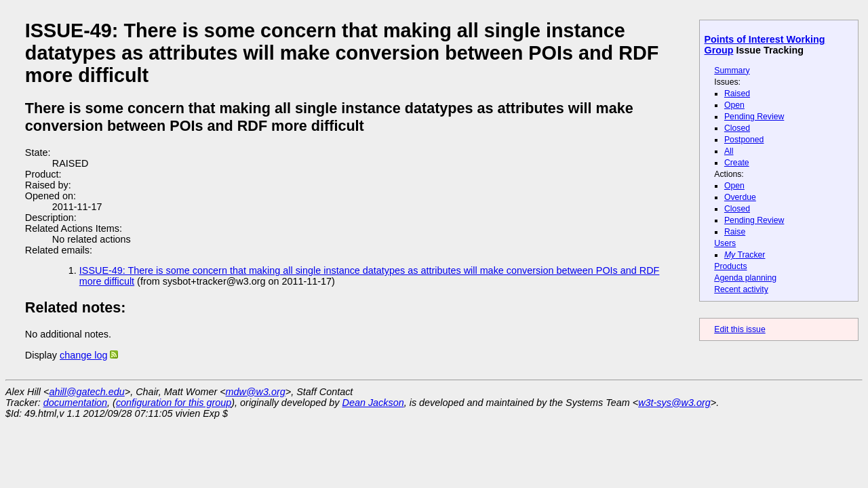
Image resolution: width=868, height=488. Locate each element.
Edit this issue (739, 329)
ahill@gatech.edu (86, 392)
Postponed (744, 140)
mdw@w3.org (256, 392)
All (729, 151)
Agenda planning (745, 278)
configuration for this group (174, 403)
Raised (737, 94)
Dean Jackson (373, 403)
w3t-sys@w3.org (674, 403)
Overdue (740, 197)
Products (730, 266)
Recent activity (741, 289)
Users (725, 243)
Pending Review (754, 117)
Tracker (745, 255)
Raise (735, 232)
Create (737, 163)
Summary (732, 70)
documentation (75, 403)
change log (83, 355)
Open (734, 105)
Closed (737, 128)
